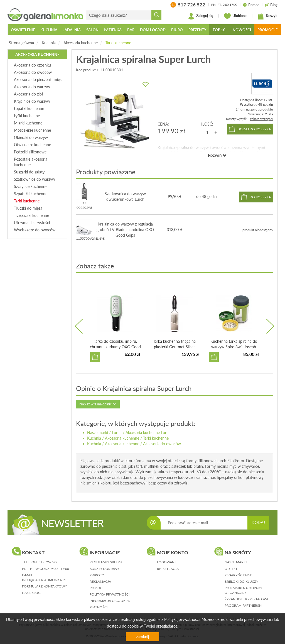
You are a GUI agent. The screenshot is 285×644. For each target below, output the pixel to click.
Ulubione (235, 16)
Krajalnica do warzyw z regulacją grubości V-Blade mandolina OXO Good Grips (125, 230)
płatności (99, 607)
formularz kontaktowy (44, 586)
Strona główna (21, 43)
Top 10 (219, 30)
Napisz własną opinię (98, 404)
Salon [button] (92, 30)
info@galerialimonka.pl (44, 580)
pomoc (96, 588)
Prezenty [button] (197, 30)
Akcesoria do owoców (162, 444)
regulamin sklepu (106, 562)
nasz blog (31, 593)
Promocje (267, 30)
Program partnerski (243, 605)
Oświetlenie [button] (23, 30)
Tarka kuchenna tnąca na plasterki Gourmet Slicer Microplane (174, 347)
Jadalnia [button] (72, 30)
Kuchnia (49, 43)
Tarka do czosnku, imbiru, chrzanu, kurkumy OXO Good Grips (115, 347)
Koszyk (267, 16)
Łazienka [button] (113, 30)
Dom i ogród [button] (153, 30)
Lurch (117, 433)
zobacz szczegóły (262, 119)
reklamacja (100, 581)
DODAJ (258, 522)
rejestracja (168, 569)
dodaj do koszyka (254, 129)
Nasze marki (98, 433)
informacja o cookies (110, 601)
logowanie (167, 562)
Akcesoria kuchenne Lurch (148, 433)
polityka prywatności (110, 594)
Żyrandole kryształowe (247, 599)
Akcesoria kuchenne (81, 43)
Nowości (242, 30)
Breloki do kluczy (241, 581)
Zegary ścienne (238, 575)
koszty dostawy (104, 569)
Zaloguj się (201, 16)
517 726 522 (48, 562)
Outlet (231, 569)
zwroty (97, 575)
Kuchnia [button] (49, 30)
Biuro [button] (177, 30)
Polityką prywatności (182, 619)
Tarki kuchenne (118, 43)
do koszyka (260, 197)
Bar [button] (131, 30)
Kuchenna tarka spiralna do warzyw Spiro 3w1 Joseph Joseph (234, 347)
